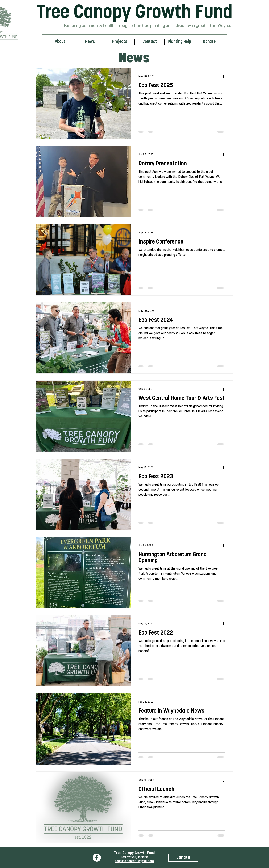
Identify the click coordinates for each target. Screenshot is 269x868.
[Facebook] (97, 858)
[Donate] (183, 858)
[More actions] (225, 76)
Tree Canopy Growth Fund (134, 13)
